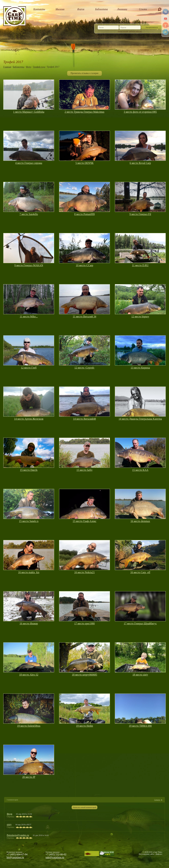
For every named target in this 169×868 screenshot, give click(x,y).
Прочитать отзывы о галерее (84, 73)
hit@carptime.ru (15, 857)
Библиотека (102, 9)
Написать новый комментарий (84, 807)
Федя (9, 814)
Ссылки (143, 9)
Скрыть (157, 800)
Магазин (60, 9)
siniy (9, 824)
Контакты (39, 9)
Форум (81, 9)
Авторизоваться (152, 27)
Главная (7, 67)
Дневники (122, 9)
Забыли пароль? (135, 31)
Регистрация (123, 31)
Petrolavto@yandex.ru (18, 835)
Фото (29, 67)
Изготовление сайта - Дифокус (151, 854)
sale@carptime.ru (55, 857)
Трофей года (39, 67)
